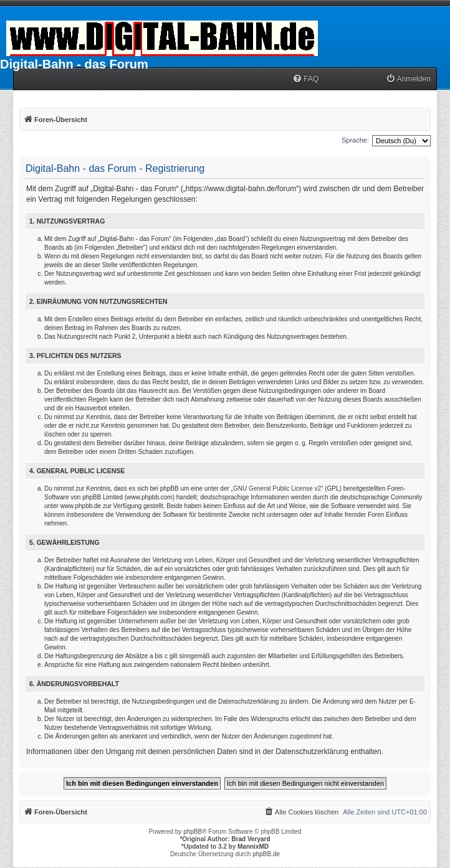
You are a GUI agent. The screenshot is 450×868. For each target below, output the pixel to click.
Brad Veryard (251, 839)
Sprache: (355, 140)
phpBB (193, 832)
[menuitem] (305, 79)
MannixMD (253, 847)
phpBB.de (266, 854)
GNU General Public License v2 (277, 488)
